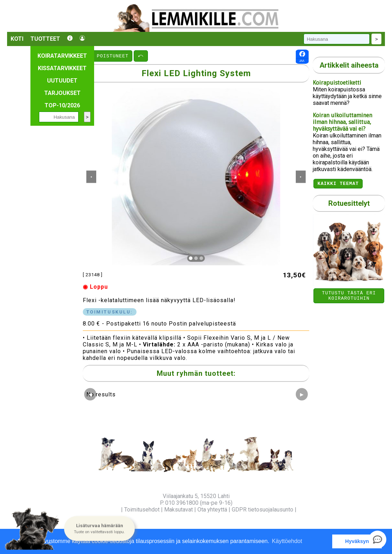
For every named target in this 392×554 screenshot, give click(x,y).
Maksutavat (178, 510)
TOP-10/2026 (62, 105)
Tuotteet (45, 39)
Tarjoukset (62, 93)
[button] (99, 529)
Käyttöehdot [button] (287, 541)
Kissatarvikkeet (62, 68)
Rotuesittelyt (349, 204)
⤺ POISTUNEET (108, 56)
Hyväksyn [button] (357, 541)
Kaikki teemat (338, 184)
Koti (17, 39)
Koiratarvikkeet (62, 56)
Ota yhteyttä (212, 510)
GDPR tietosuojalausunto (263, 510)
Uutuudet (62, 81)
